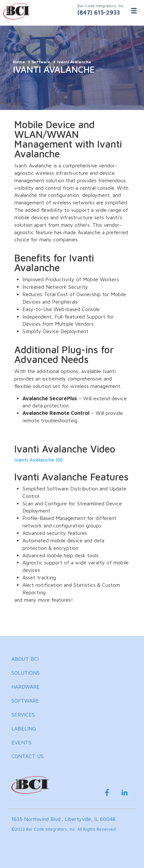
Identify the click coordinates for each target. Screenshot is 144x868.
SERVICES (23, 715)
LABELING (24, 729)
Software (41, 62)
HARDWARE (26, 687)
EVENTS (21, 742)
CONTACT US (27, 756)
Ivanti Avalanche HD (39, 460)
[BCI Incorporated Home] (72, 11)
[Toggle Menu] (134, 11)
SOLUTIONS (26, 673)
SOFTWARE (25, 701)
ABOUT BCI (25, 659)
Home (19, 62)
